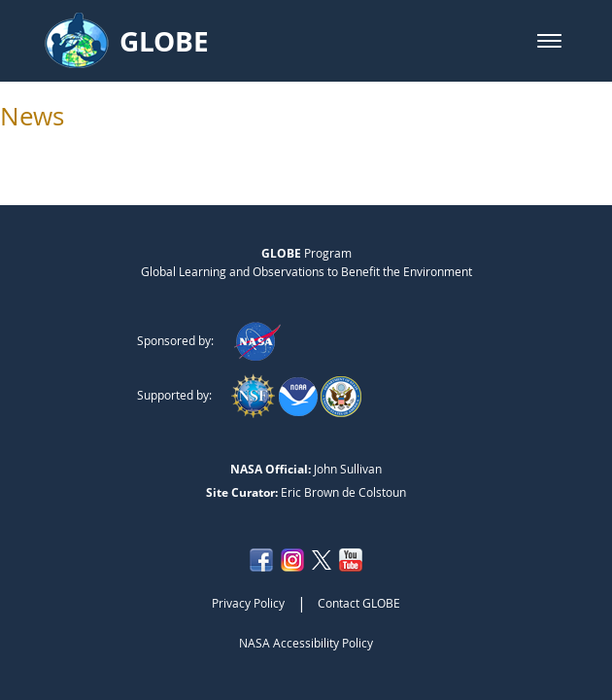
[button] (549, 41)
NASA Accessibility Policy (306, 643)
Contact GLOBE (359, 603)
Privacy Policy (248, 603)
